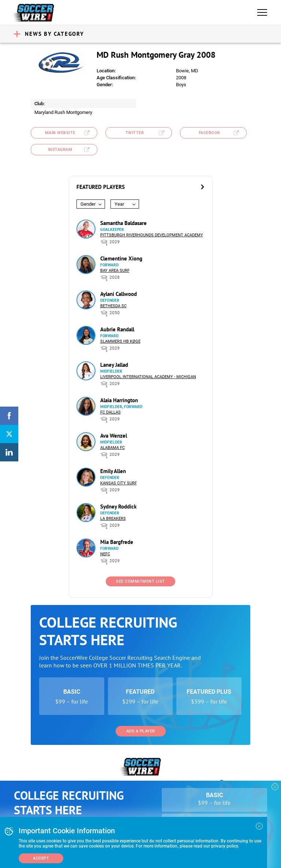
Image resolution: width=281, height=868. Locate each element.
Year (119, 204)
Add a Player (141, 731)
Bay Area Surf (115, 271)
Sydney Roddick (118, 507)
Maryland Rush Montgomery (63, 112)
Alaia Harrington (119, 400)
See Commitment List (140, 581)
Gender (88, 204)
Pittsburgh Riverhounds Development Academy (152, 235)
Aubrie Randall (117, 329)
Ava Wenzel (114, 436)
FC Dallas (110, 412)
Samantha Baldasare (123, 223)
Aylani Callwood (119, 294)
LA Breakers (113, 519)
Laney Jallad (114, 365)
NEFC (105, 554)
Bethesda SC (113, 306)
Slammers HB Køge (120, 341)
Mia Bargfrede (117, 542)
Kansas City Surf (119, 483)
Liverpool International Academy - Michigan (148, 377)
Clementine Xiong (121, 258)
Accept (41, 858)
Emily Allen (113, 471)
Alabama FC (113, 448)
